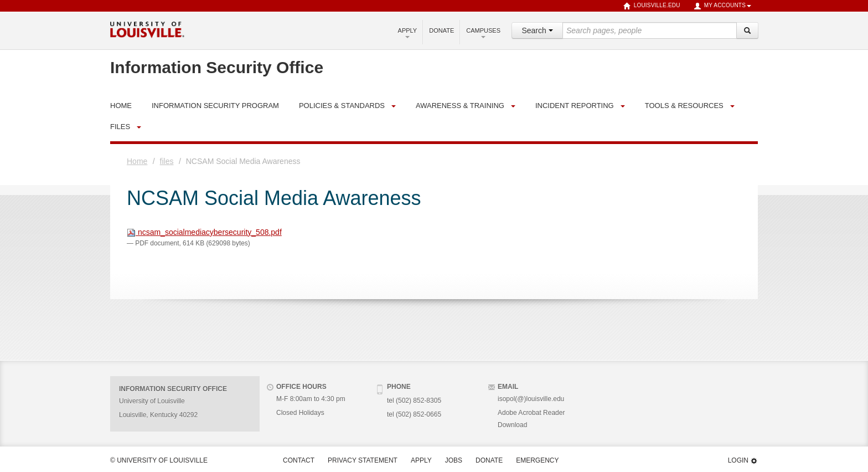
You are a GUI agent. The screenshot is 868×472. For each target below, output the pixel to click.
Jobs (454, 460)
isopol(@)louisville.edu (531, 399)
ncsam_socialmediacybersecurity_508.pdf (204, 232)
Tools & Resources (684, 106)
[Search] (747, 30)
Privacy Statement (363, 460)
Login (743, 461)
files (120, 127)
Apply (408, 33)
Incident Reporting (575, 106)
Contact (299, 460)
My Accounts (722, 6)
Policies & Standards (342, 106)
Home (137, 161)
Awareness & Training (460, 106)
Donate (441, 30)
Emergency (537, 460)
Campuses (483, 33)
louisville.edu (652, 6)
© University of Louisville (159, 460)
